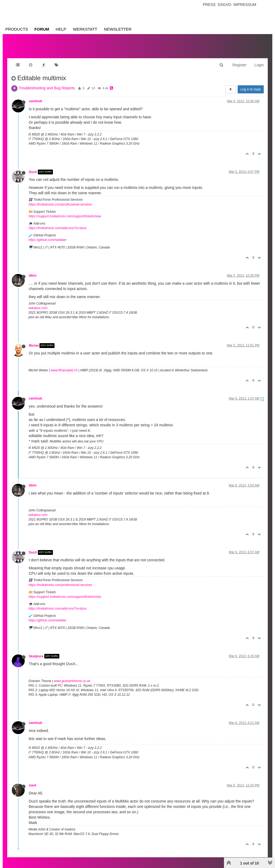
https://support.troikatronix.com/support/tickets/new (65, 211)
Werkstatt (85, 29)
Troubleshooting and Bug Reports (47, 83)
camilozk (35, 96)
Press (209, 5)
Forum (42, 29)
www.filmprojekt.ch (64, 365)
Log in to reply (251, 84)
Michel (34, 340)
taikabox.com (38, 303)
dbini (32, 270)
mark (32, 780)
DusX (33, 167)
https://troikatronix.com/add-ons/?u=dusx (57, 223)
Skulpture (36, 651)
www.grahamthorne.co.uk (72, 676)
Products (17, 29)
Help (61, 29)
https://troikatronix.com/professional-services (60, 199)
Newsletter (118, 29)
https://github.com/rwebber (47, 235)
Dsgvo (225, 5)
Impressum (245, 5)
